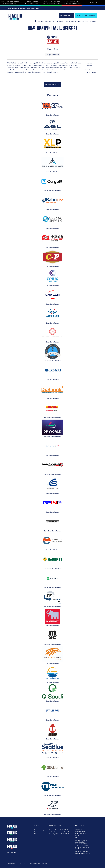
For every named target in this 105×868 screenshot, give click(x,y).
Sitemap (45, 863)
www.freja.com (91, 72)
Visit (54, 21)
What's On (61, 21)
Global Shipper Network (80, 21)
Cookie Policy (35, 863)
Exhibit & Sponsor (44, 21)
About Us (93, 21)
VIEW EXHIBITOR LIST (53, 85)
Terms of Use (11, 863)
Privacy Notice (23, 863)
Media (68, 21)
